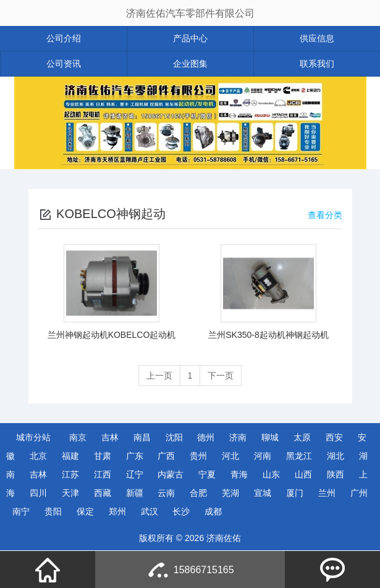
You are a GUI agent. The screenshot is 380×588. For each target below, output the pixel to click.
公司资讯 (64, 64)
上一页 (159, 376)
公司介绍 (64, 38)
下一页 (221, 376)
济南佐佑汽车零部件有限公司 (190, 13)
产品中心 (190, 38)
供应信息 (317, 38)
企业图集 (190, 64)
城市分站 (33, 437)
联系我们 (317, 64)
